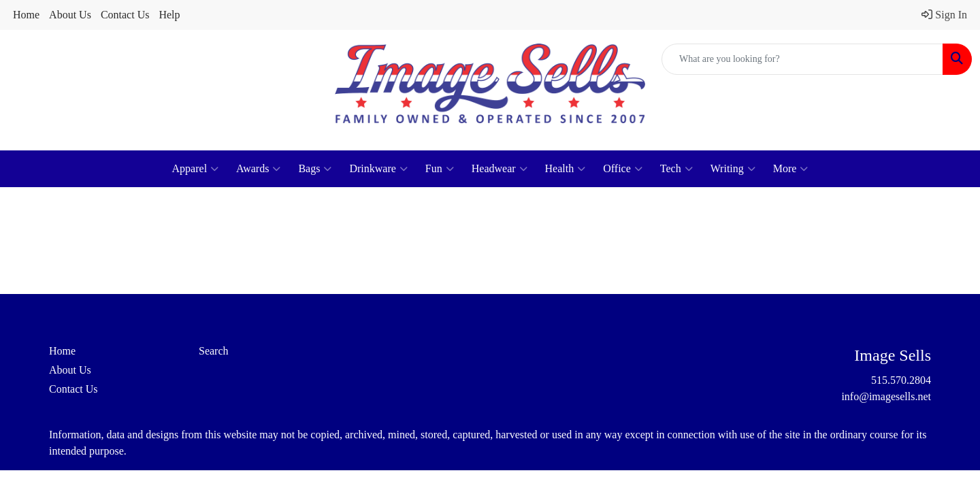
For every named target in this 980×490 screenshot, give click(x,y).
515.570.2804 (901, 380)
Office (623, 169)
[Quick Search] (802, 59)
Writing (733, 169)
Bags (315, 169)
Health (566, 169)
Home (26, 15)
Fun (440, 169)
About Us (70, 15)
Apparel (196, 169)
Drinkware (378, 169)
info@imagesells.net (886, 396)
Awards (258, 169)
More (791, 169)
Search (214, 351)
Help (169, 15)
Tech (676, 169)
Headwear (500, 169)
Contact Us (125, 15)
